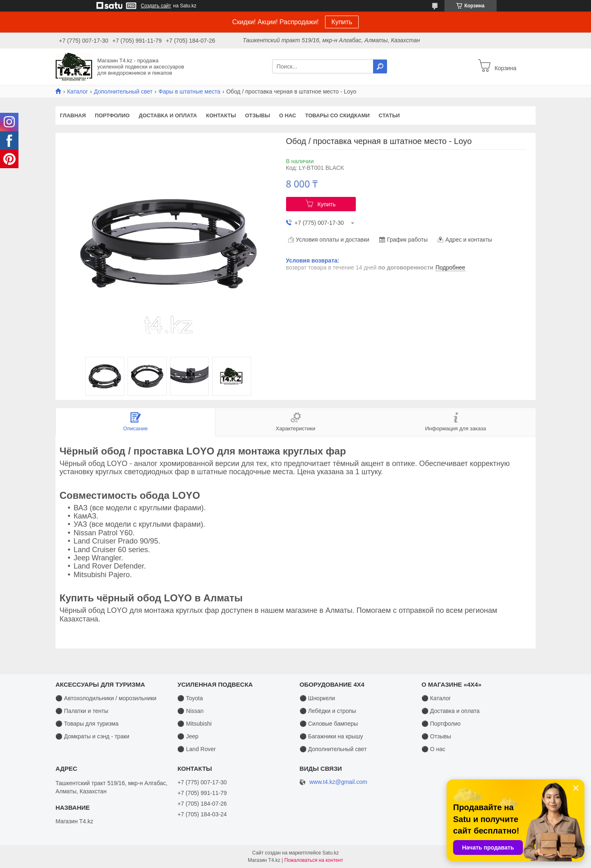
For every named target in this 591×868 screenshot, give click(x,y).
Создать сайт (156, 6)
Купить (342, 22)
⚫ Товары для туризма (87, 724)
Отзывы (258, 115)
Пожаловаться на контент (314, 860)
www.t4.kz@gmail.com (338, 782)
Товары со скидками (338, 115)
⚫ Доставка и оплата (451, 711)
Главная (73, 115)
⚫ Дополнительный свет (333, 749)
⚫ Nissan (190, 711)
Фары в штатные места (189, 91)
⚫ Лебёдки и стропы (328, 711)
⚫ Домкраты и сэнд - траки (92, 736)
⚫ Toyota (190, 698)
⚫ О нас (433, 749)
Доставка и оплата (168, 115)
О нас (288, 115)
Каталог (77, 91)
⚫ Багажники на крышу (331, 736)
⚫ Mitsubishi (194, 724)
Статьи (389, 115)
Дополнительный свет (123, 91)
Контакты (221, 115)
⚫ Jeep (188, 736)
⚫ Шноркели (317, 698)
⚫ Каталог (436, 698)
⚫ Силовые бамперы (329, 724)
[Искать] (380, 66)
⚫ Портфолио (441, 724)
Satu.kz (330, 853)
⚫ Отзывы (436, 736)
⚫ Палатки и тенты (82, 711)
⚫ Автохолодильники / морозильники (106, 698)
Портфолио (112, 115)
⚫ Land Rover (196, 749)
